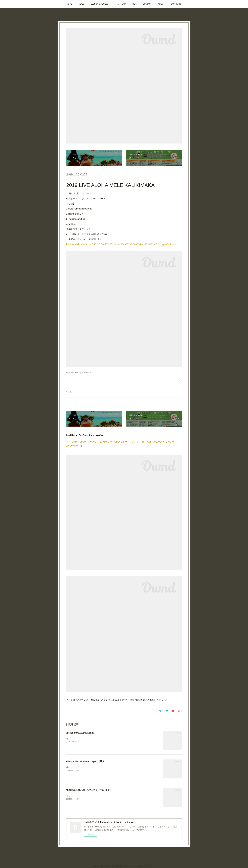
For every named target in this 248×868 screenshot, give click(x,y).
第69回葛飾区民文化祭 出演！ (81, 733)
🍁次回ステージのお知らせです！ (81, 739)
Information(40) (87, 373)
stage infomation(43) (73, 373)
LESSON (93, 442)
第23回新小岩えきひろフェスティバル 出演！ (89, 790)
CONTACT (147, 4)
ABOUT (161, 4)
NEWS (81, 4)
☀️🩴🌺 (70, 796)
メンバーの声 (120, 4)
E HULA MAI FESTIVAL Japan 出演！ (85, 761)
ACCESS (104, 442)
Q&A (134, 4)
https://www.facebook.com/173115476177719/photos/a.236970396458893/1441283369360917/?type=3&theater (121, 244)
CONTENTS (176, 4)
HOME (69, 4)
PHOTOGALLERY (120, 442)
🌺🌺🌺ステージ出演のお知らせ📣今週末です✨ (87, 767)
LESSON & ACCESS (99, 4)
